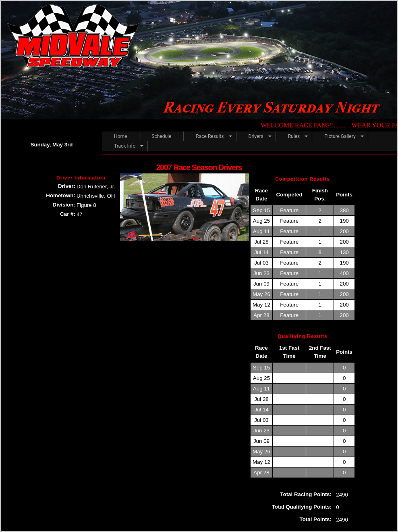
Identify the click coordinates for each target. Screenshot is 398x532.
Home (120, 136)
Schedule (161, 136)
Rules (294, 136)
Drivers (256, 136)
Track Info (125, 146)
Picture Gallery (340, 136)
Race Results (210, 136)
